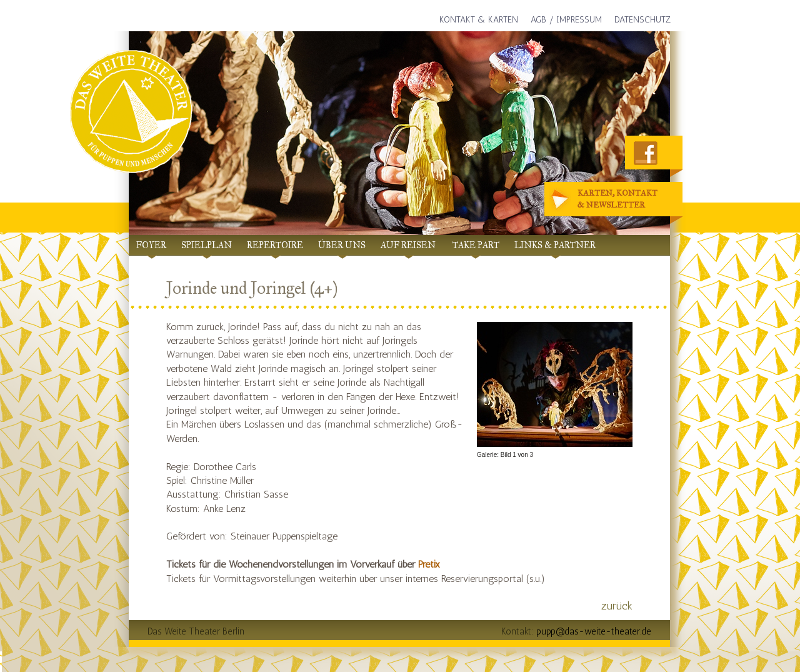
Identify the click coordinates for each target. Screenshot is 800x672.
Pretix (429, 564)
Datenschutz (642, 20)
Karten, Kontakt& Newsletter (605, 200)
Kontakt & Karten (479, 20)
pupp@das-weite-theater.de (594, 631)
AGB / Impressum (566, 20)
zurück (617, 606)
